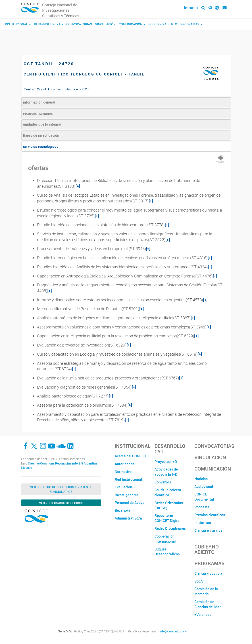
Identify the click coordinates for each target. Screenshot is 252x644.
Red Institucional (128, 479)
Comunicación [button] (132, 24)
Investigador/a (127, 495)
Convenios (163, 482)
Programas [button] (191, 24)
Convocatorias (79, 24)
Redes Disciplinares (170, 528)
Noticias (201, 479)
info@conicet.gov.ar (173, 631)
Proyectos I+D (166, 462)
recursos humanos (38, 113)
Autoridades (124, 464)
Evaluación (123, 487)
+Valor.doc (203, 615)
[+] (78, 186)
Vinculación (105, 24)
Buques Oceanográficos (167, 552)
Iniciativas (203, 523)
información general (39, 102)
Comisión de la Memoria (206, 591)
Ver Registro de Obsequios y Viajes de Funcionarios (61, 489)
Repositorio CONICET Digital (167, 518)
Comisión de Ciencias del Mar (208, 604)
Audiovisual (204, 487)
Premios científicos (210, 515)
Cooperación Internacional (165, 539)
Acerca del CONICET (131, 456)
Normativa (123, 472)
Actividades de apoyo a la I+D (166, 472)
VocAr (199, 581)
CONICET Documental (204, 497)
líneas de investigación (41, 135)
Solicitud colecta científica (168, 492)
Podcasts (202, 507)
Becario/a (123, 510)
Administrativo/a (128, 518)
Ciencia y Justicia (208, 573)
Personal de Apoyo (130, 503)
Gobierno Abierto (163, 24)
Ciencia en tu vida (208, 530)
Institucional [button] (18, 24)
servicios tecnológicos (41, 147)
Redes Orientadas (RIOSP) (169, 505)
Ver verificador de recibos (61, 503)
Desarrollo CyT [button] (49, 24)
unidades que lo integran (43, 124)
